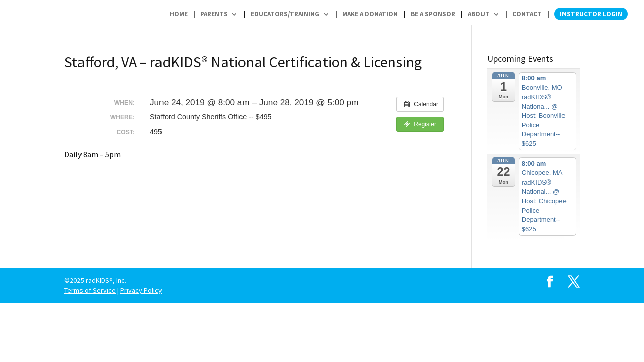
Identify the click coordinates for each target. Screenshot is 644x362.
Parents (214, 14)
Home (179, 14)
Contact (527, 14)
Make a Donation (370, 14)
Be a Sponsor (433, 14)
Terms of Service (90, 290)
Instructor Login (591, 14)
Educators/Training (285, 14)
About (479, 14)
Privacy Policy (141, 290)
